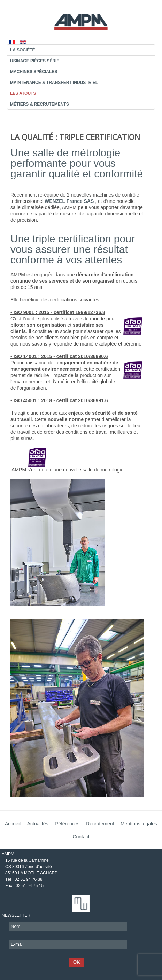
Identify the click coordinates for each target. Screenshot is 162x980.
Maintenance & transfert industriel (54, 83)
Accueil (13, 824)
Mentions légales (139, 824)
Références (67, 824)
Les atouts (23, 93)
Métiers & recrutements (40, 104)
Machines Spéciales (34, 72)
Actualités (38, 824)
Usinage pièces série (35, 61)
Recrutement (100, 824)
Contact (81, 837)
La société (23, 50)
